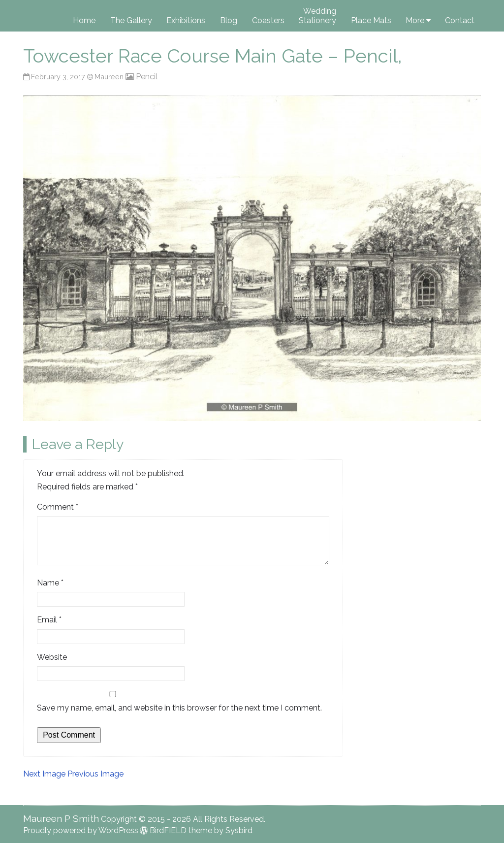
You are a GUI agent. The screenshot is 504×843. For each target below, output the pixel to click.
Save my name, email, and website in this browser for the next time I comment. (179, 708)
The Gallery (131, 20)
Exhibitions (186, 20)
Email (49, 620)
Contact (460, 20)
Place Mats (371, 20)
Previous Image (95, 774)
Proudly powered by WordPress (81, 830)
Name (50, 583)
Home (84, 20)
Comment (58, 507)
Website (52, 657)
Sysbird (239, 830)
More (415, 20)
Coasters (268, 20)
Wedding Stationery (317, 16)
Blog (229, 20)
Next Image (44, 774)
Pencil (147, 77)
